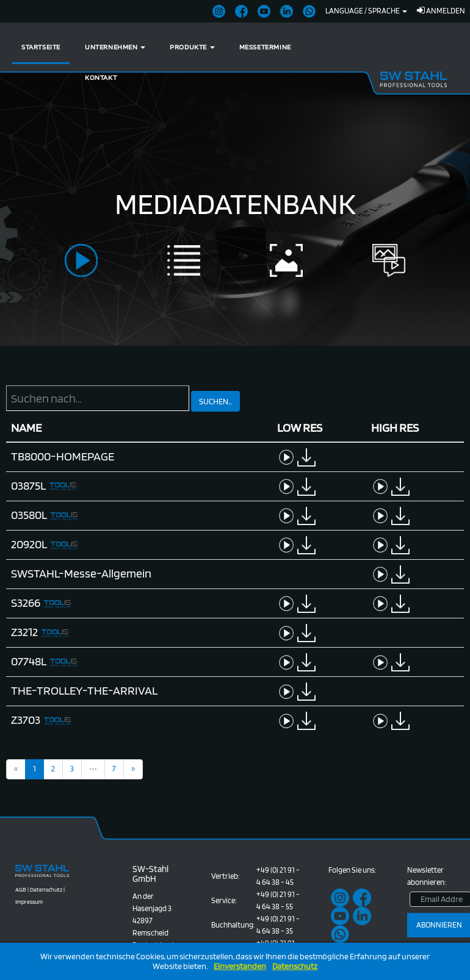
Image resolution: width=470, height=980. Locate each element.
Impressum (29, 901)
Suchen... (215, 401)
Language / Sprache (366, 11)
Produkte (192, 47)
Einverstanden (240, 966)
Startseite (41, 47)
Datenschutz (295, 966)
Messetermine (265, 47)
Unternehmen (115, 47)
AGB (21, 889)
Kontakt (101, 77)
